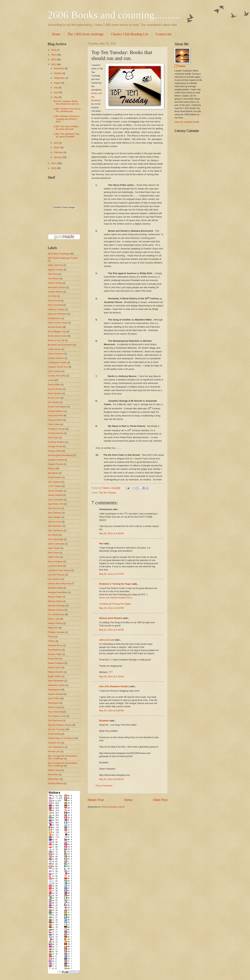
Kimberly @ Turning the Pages (115, 584)
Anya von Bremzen (57, 314)
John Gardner (55, 513)
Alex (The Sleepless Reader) (114, 686)
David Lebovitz (55, 389)
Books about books (57, 336)
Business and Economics (60, 345)
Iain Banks (53, 473)
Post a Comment (104, 786)
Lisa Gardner (54, 579)
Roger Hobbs (54, 676)
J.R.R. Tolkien (55, 486)
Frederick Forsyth (56, 429)
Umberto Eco (54, 743)
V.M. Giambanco (56, 747)
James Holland (55, 495)
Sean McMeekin (56, 681)
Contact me (164, 34)
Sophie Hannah (55, 694)
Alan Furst (53, 274)
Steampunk (53, 703)
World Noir (53, 774)
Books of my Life (56, 340)
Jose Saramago (56, 539)
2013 (54, 60)
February (59, 152)
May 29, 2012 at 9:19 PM (111, 630)
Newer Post (96, 800)
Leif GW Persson (56, 575)
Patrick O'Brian (55, 623)
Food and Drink (55, 415)
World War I (54, 779)
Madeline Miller (55, 588)
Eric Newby (53, 402)
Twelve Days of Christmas (61, 738)
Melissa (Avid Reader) (111, 618)
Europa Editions (56, 411)
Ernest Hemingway (57, 407)
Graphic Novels (55, 464)
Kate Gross (53, 553)
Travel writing (54, 734)
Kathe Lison (54, 557)
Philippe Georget (56, 632)
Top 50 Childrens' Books (60, 725)
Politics (51, 641)
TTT (111, 672)
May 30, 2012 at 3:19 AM (111, 676)
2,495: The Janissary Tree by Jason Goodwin (66, 135)
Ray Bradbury (55, 650)
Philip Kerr (53, 628)
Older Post (160, 800)
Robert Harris (54, 667)
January (58, 157)
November (59, 68)
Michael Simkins (56, 610)
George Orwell (55, 446)
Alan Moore (53, 278)
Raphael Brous (55, 645)
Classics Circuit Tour (58, 367)
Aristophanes (54, 318)
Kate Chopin (54, 548)
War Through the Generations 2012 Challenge (62, 764)
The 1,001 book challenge (86, 34)
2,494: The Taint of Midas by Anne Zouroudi (66, 128)
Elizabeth (104, 721)
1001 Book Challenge (58, 254)
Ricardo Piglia (55, 654)
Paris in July (54, 619)
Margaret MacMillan (58, 592)
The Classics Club (57, 716)
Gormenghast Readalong (60, 455)
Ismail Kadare (55, 477)
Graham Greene (56, 460)
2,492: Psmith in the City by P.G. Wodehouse (67, 110)
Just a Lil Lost (107, 640)
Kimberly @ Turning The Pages (115, 604)
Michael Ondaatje (56, 606)
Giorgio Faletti (55, 451)
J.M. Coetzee (54, 482)
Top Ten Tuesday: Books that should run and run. (66, 103)
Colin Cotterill (54, 371)
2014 (54, 55)
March (57, 147)
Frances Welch (55, 420)
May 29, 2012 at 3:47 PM (111, 574)
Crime (51, 380)
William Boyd (54, 770)
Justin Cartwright (56, 544)
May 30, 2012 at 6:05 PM (111, 711)
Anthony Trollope (56, 309)
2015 (54, 50)
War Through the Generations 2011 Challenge (62, 757)
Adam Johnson (55, 265)
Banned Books (55, 327)
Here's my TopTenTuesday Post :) (116, 598)
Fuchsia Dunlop (55, 433)
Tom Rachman (55, 720)
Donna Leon (54, 398)
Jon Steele (53, 535)
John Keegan (54, 517)
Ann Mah (52, 296)
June (57, 92)
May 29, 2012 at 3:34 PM (111, 533)
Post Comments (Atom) (113, 807)
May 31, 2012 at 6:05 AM (111, 779)
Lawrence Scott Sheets (59, 570)
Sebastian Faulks (56, 685)
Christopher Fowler (57, 362)
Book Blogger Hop (57, 332)
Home (56, 34)
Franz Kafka (54, 424)
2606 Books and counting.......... (114, 15)
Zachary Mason (55, 783)
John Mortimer (55, 526)
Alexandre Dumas (57, 287)
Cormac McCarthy (57, 376)
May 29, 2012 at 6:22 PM (111, 608)
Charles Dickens (56, 358)
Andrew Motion (55, 292)
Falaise (182, 66)
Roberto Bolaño (55, 672)
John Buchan (54, 508)
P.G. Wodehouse (56, 614)
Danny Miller (54, 385)
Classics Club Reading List (130, 34)
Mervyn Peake (55, 597)
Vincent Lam (54, 751)
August (58, 83)
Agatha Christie (55, 270)
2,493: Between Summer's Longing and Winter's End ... (66, 119)
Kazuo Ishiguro (55, 561)
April (56, 143)
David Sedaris (55, 393)
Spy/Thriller (53, 698)
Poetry (51, 637)
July (56, 88)
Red (101, 544)
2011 (54, 163)
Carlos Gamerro (56, 354)
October (58, 73)
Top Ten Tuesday (108, 493)
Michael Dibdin (55, 601)
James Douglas (55, 491)
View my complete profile (187, 122)
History (51, 468)
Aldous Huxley (55, 283)
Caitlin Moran (54, 349)
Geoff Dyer (53, 438)
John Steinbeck (55, 530)
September (60, 78)
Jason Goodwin (55, 500)
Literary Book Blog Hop (59, 583)
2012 (54, 64)
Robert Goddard (56, 663)
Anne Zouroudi (55, 305)
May (56, 97)
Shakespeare (54, 690)
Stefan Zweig (54, 707)
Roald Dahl (53, 659)
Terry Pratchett (55, 712)
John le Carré (54, 522)
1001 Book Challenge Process (63, 258)
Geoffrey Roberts (56, 442)
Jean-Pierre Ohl (56, 504)
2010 (54, 168)
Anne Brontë (54, 301)
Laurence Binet (55, 566)
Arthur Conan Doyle (58, 323)
